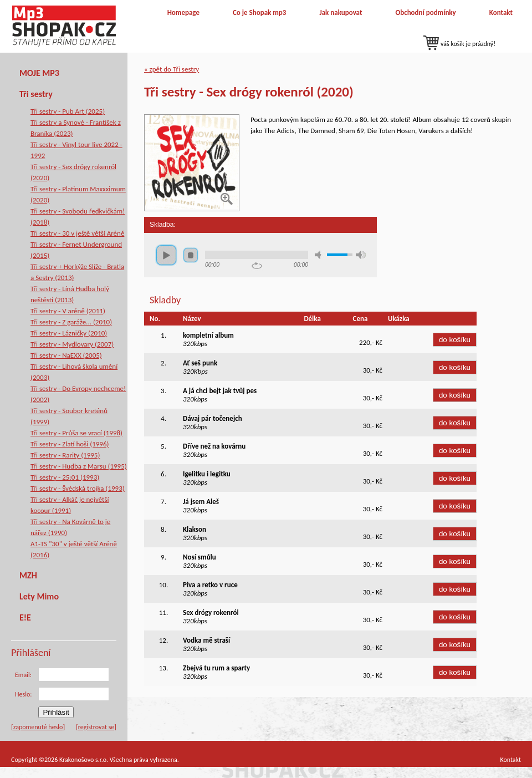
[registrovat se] (96, 727)
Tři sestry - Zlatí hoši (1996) (70, 444)
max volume (361, 255)
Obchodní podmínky (425, 12)
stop (191, 255)
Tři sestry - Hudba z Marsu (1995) (79, 466)
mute (320, 255)
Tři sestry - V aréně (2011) (68, 311)
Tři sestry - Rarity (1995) (65, 455)
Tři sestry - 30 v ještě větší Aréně (77, 233)
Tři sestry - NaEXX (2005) (66, 355)
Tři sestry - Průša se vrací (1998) (76, 433)
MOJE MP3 (39, 73)
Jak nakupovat (341, 12)
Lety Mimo (39, 596)
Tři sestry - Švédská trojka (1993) (78, 488)
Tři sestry (36, 94)
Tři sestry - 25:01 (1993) (65, 477)
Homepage (183, 12)
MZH (28, 575)
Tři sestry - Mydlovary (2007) (72, 344)
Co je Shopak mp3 (259, 12)
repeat (257, 266)
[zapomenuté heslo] (38, 727)
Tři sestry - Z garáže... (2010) (71, 322)
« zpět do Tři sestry (172, 69)
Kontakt (501, 12)
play (166, 255)
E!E (25, 617)
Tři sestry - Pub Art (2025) (68, 111)
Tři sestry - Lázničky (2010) (69, 333)
